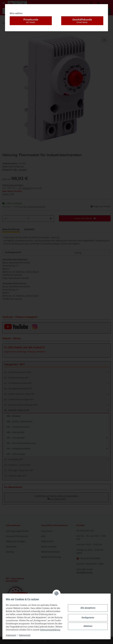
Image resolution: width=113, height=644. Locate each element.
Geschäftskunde (82, 14)
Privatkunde (31, 14)
